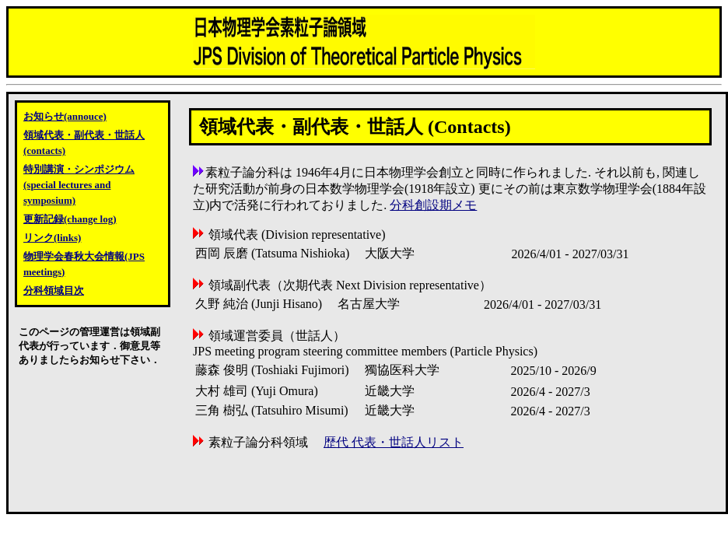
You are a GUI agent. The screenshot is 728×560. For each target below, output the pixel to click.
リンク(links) (52, 238)
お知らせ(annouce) (65, 116)
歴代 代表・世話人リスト (394, 442)
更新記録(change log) (70, 219)
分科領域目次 (54, 290)
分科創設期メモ (433, 205)
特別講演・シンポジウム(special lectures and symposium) (79, 185)
